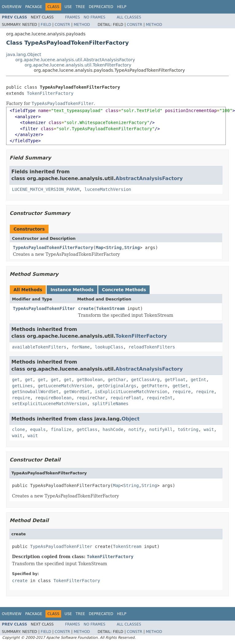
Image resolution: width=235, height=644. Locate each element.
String (114, 248)
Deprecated (101, 7)
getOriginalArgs (117, 386)
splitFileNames (110, 404)
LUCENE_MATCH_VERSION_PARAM (46, 189)
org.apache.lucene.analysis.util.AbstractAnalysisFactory (75, 60)
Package (34, 7)
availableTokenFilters (39, 347)
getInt (199, 380)
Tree (80, 7)
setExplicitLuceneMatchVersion (49, 404)
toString (188, 429)
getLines (22, 386)
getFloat (175, 380)
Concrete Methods (124, 290)
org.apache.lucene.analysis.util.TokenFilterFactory (78, 65)
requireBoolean (53, 398)
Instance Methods (72, 290)
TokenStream (110, 308)
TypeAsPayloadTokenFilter (44, 308)
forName (81, 347)
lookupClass (109, 347)
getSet (180, 386)
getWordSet (77, 392)
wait (209, 429)
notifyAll (161, 429)
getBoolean (90, 380)
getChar (117, 380)
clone (18, 429)
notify (136, 429)
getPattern (154, 386)
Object (131, 419)
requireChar (91, 398)
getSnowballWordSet (35, 392)
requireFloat (126, 398)
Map (100, 248)
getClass (87, 429)
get (16, 380)
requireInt (159, 398)
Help (122, 7)
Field (46, 25)
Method (82, 25)
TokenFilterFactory (50, 93)
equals (38, 429)
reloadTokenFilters (152, 347)
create (86, 308)
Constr (62, 25)
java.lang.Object (24, 54)
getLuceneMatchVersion (65, 386)
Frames (73, 17)
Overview (12, 7)
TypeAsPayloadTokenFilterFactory (53, 248)
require (182, 392)
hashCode (113, 429)
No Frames (94, 17)
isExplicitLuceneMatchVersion (131, 392)
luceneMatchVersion (108, 189)
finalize (61, 429)
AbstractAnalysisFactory (149, 178)
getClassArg (145, 380)
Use (68, 7)
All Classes (129, 17)
